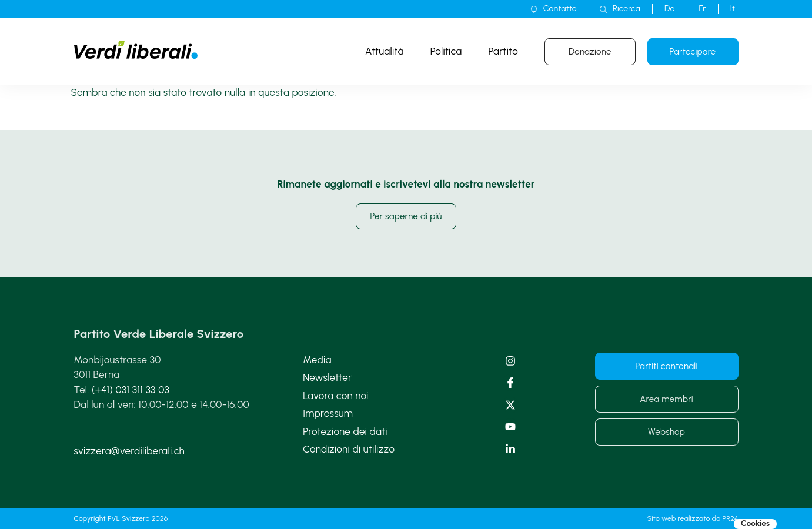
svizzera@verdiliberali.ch (130, 451)
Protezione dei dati (345, 431)
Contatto (560, 9)
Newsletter (327, 377)
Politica (446, 51)
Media (317, 360)
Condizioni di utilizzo (349, 449)
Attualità (385, 51)
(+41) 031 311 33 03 (131, 390)
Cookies (755, 524)
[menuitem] (670, 9)
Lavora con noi (335, 396)
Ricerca (626, 9)
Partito (503, 51)
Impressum (328, 413)
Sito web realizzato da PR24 (693, 518)
